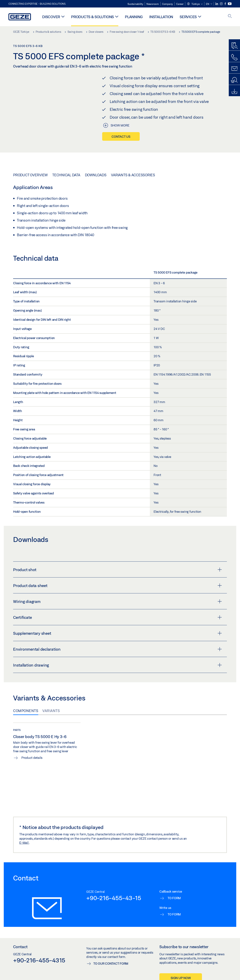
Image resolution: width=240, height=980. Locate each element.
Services (188, 17)
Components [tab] (26, 711)
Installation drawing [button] (117, 665)
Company (167, 4)
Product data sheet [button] (117, 586)
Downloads (96, 175)
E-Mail (24, 843)
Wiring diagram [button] (117, 601)
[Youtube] (230, 4)
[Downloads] (234, 92)
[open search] (230, 16)
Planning (134, 17)
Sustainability (135, 4)
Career (180, 4)
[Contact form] (234, 69)
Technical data (66, 175)
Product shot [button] (117, 570)
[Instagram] (222, 4)
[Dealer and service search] (234, 80)
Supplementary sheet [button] (117, 633)
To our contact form (111, 963)
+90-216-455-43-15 (114, 898)
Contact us (121, 137)
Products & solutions (92, 17)
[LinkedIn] (217, 4)
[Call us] (234, 57)
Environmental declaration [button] (117, 649)
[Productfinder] (234, 46)
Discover (51, 17)
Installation (161, 17)
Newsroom (153, 4)
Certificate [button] (117, 617)
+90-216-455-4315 (39, 960)
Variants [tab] (51, 711)
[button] (195, 4)
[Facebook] (226, 4)
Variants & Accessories (133, 175)
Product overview (30, 175)
